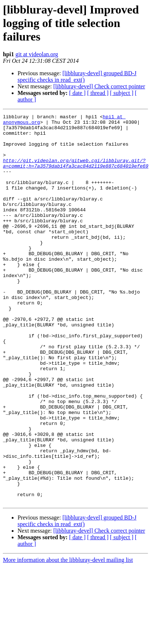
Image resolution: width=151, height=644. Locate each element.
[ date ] (77, 93)
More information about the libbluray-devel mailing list (68, 638)
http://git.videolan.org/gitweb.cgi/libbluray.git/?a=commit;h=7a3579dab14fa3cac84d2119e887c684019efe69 (76, 173)
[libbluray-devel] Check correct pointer (99, 86)
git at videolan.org (37, 54)
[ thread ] (98, 93)
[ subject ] (122, 93)
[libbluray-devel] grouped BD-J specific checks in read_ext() (77, 76)
